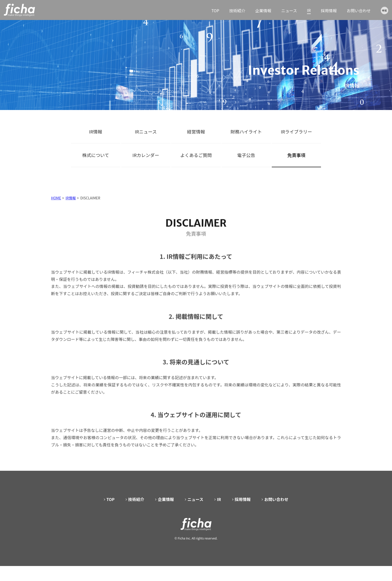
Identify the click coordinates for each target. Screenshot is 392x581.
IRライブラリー (296, 131)
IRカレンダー (146, 155)
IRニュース (146, 131)
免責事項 (296, 155)
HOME (56, 203)
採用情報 (329, 10)
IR (309, 10)
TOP (215, 10)
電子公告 (246, 155)
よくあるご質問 (196, 155)
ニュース (289, 10)
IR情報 (96, 131)
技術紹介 (237, 10)
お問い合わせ (359, 10)
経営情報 (196, 131)
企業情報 (263, 10)
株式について (96, 155)
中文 (384, 10)
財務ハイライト (246, 131)
